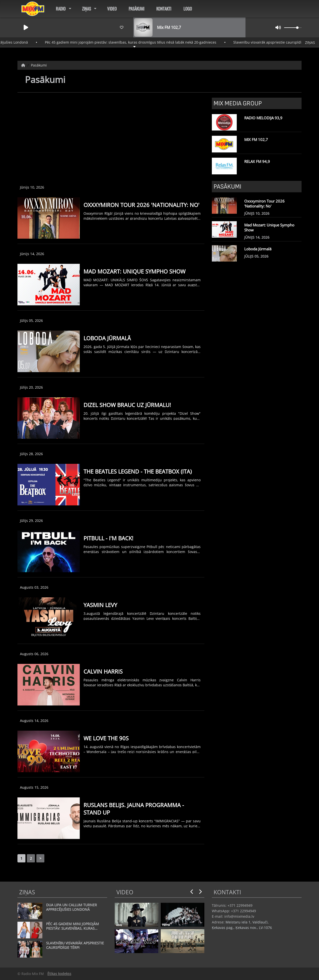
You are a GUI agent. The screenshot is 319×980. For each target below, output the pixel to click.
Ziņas (86, 9)
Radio (61, 9)
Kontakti (164, 9)
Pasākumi (136, 9)
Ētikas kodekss (59, 974)
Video (112, 9)
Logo (188, 9)
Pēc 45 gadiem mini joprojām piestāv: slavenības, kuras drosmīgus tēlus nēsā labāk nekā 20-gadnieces (140, 42)
